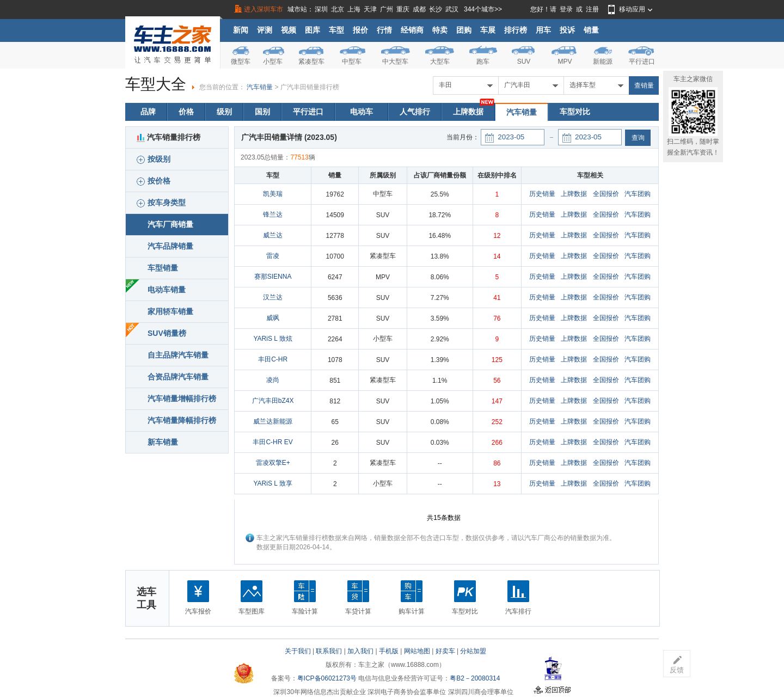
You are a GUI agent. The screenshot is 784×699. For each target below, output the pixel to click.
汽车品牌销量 (170, 246)
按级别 (154, 159)
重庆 (403, 9)
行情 (384, 30)
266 (497, 443)
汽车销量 (260, 87)
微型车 (241, 62)
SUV (524, 62)
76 (497, 318)
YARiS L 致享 (272, 483)
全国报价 (606, 194)
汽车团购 (638, 194)
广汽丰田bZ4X (273, 401)
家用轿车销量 (170, 311)
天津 (370, 9)
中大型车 (395, 62)
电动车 (362, 112)
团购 (464, 30)
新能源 (603, 62)
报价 (360, 30)
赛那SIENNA (273, 277)
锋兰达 (273, 214)
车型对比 (575, 112)
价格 (186, 112)
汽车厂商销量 (170, 224)
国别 (262, 112)
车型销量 (163, 268)
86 (497, 463)
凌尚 (273, 380)
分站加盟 (473, 651)
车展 (488, 30)
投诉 (567, 30)
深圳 (321, 9)
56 (497, 381)
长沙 (436, 9)
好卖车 (445, 651)
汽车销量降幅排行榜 (182, 420)
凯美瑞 (273, 194)
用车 (543, 30)
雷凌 (273, 256)
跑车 (483, 62)
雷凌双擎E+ (273, 463)
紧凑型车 (311, 62)
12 (497, 236)
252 (497, 422)
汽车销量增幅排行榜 (182, 398)
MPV (565, 62)
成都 (419, 9)
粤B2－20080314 (475, 678)
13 (497, 484)
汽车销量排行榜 (169, 137)
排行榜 (516, 30)
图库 (313, 30)
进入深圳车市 (264, 9)
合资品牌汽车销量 (178, 377)
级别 (224, 112)
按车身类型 (161, 203)
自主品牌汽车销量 (178, 355)
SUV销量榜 (167, 333)
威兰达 (273, 235)
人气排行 (415, 112)
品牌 (148, 112)
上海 (354, 9)
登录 (566, 9)
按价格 (154, 181)
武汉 (452, 9)
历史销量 (542, 194)
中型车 (352, 62)
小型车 (273, 62)
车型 (336, 30)
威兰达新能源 (273, 421)
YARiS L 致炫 (272, 339)
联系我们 (329, 651)
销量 (591, 30)
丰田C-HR (273, 359)
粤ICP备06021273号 (327, 678)
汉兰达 (273, 297)
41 (497, 298)
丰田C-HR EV (272, 442)
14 (497, 256)
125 (497, 360)
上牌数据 (468, 112)
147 (497, 401)
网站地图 (417, 651)
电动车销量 (167, 290)
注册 (592, 9)
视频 (289, 30)
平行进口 (642, 62)
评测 (265, 30)
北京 (338, 9)
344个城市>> (483, 9)
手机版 (389, 651)
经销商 (412, 30)
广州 (387, 9)
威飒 (273, 318)
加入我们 (360, 651)
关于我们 (298, 651)
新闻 (241, 30)
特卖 (440, 30)
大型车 (440, 62)
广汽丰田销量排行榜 (310, 87)
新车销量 (163, 442)
